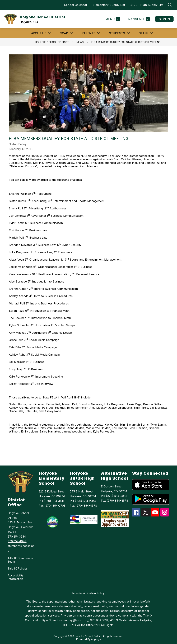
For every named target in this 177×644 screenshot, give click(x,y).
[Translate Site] (138, 19)
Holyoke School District (52, 42)
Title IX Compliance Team (20, 560)
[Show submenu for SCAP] (64, 33)
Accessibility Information (16, 577)
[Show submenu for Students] (117, 33)
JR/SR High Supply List (147, 5)
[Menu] (112, 19)
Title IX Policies (18, 568)
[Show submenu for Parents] (88, 33)
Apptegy (96, 639)
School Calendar (76, 5)
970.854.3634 (17, 537)
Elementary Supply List (109, 5)
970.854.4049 (17, 541)
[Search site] (170, 5)
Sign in (164, 19)
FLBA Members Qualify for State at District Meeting (126, 42)
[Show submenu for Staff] (143, 33)
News (80, 42)
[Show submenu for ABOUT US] (39, 33)
